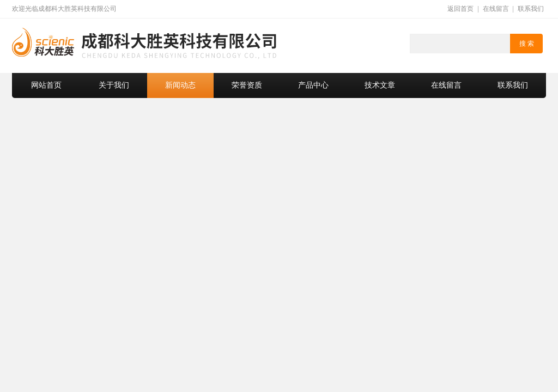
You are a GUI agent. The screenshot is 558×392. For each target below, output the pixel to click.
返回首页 (460, 9)
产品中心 (313, 85)
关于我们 (114, 85)
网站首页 (46, 85)
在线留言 (496, 9)
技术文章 (380, 85)
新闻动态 (180, 85)
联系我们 (531, 9)
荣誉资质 (247, 85)
